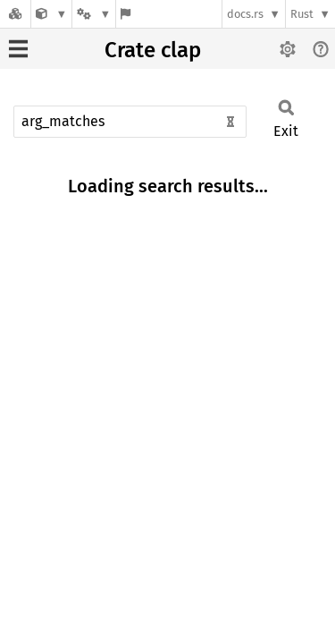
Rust (302, 14)
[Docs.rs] (15, 14)
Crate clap (153, 50)
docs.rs (245, 14)
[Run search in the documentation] (130, 122)
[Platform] (94, 14)
